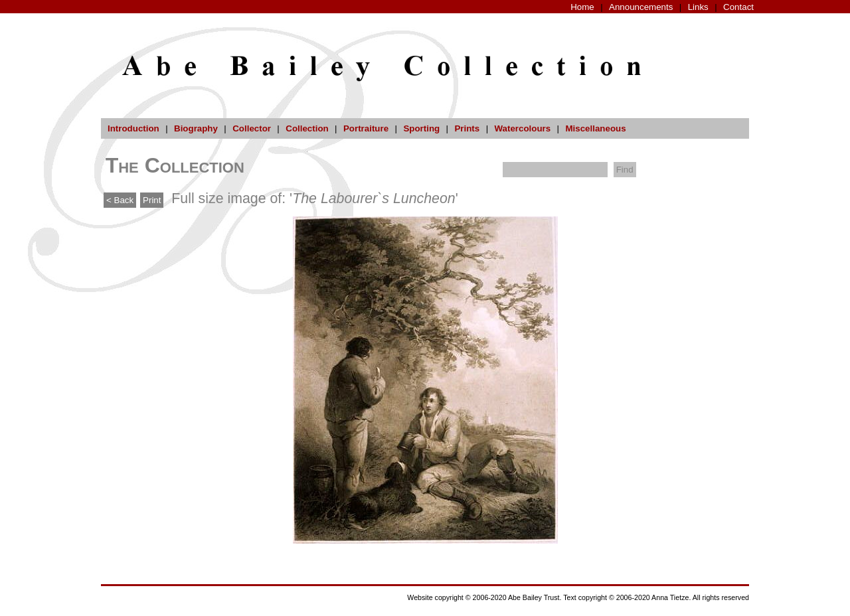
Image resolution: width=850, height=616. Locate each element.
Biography (196, 128)
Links (698, 7)
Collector (252, 128)
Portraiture (366, 128)
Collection (307, 128)
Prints (467, 128)
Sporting (421, 128)
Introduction (133, 128)
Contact (738, 7)
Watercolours (523, 128)
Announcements (641, 7)
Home (582, 7)
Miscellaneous (595, 128)
